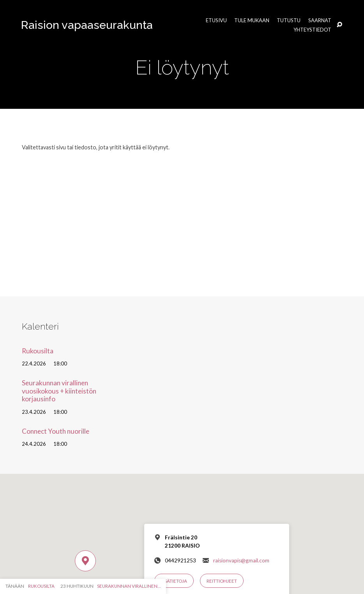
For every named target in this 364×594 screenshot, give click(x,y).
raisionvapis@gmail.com (241, 560)
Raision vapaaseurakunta (87, 25)
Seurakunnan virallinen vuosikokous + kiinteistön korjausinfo (59, 391)
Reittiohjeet (222, 581)
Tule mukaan (252, 20)
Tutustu (289, 20)
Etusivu (216, 20)
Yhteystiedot (312, 30)
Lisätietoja (174, 581)
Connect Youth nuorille (56, 431)
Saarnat (320, 20)
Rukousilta (38, 351)
